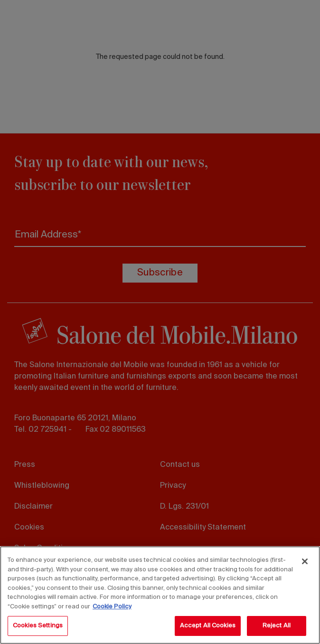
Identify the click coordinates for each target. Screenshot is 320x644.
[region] (160, 595)
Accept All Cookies (208, 626)
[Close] (305, 561)
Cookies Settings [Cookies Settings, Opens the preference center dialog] (38, 626)
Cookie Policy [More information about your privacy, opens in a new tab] (112, 607)
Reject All (277, 626)
